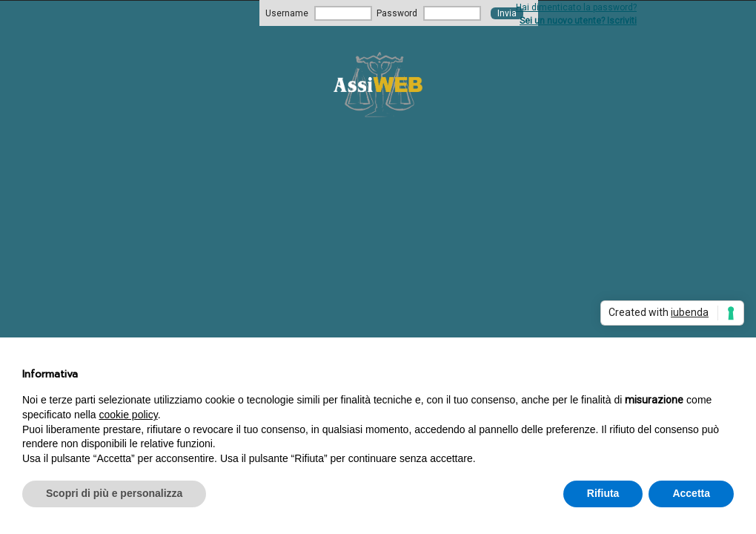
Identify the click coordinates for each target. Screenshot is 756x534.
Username (287, 13)
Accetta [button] (691, 493)
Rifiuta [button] (603, 493)
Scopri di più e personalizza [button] (114, 493)
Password (397, 13)
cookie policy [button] (129, 415)
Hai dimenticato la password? (576, 7)
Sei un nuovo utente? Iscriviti (578, 21)
